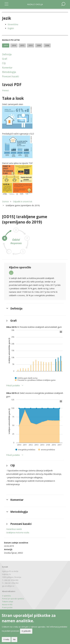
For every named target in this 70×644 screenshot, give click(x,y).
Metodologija (9, 72)
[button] (35, 117)
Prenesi (5, 90)
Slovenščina (13, 24)
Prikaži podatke (13, 386)
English (11, 28)
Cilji (4, 63)
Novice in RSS (7, 605)
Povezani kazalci (10, 76)
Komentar (7, 68)
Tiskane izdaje (8, 602)
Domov (5, 202)
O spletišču (6, 596)
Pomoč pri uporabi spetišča (13, 599)
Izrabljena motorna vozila (18, 532)
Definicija (7, 54)
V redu (6, 640)
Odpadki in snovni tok (23, 202)
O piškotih (26, 631)
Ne (14, 640)
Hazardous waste (14, 529)
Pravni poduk (7, 607)
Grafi (5, 59)
